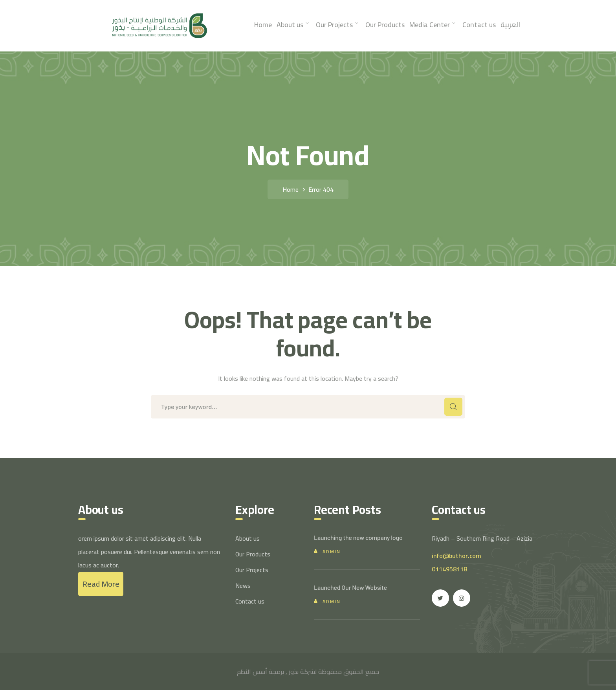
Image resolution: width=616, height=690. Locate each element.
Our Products (253, 554)
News (243, 585)
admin (332, 551)
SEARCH (453, 407)
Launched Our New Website (350, 587)
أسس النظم (252, 672)
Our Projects (252, 570)
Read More (101, 584)
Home (291, 189)
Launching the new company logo (358, 537)
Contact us (250, 601)
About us (247, 538)
